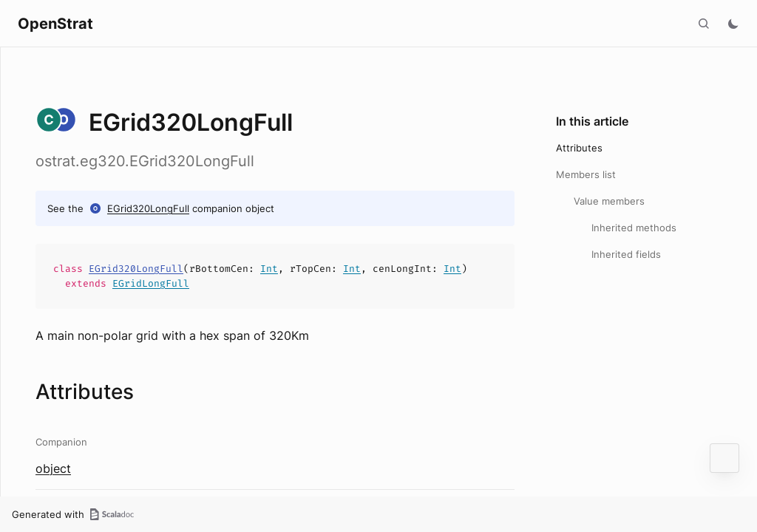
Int (269, 269)
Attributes (579, 148)
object (53, 468)
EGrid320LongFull (148, 208)
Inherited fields (626, 254)
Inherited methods (634, 228)
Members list (586, 174)
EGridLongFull (151, 283)
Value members (609, 201)
